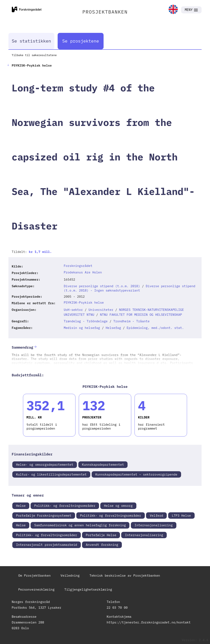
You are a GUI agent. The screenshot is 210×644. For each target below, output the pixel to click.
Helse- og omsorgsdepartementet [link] (45, 464)
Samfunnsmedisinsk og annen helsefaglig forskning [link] (80, 525)
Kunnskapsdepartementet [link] (103, 464)
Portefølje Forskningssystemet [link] (44, 515)
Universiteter (101, 310)
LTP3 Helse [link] (181, 515)
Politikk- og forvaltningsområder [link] (65, 506)
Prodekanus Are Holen (83, 272)
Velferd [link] (156, 515)
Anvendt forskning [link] (102, 545)
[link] (173, 10)
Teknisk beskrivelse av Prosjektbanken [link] (125, 575)
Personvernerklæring (36, 589)
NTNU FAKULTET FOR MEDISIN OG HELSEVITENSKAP (141, 315)
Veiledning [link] (70, 575)
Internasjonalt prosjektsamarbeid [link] (47, 545)
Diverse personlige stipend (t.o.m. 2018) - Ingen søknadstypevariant (130, 288)
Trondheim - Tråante (132, 321)
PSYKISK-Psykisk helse (84, 302)
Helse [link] (21, 506)
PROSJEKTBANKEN (105, 12)
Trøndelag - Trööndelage (86, 321)
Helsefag (113, 328)
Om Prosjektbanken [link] (34, 575)
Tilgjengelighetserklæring (88, 589)
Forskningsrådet (78, 266)
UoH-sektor (73, 310)
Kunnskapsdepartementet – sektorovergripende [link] (136, 474)
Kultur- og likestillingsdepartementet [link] (51, 474)
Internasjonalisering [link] (154, 525)
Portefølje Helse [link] (101, 535)
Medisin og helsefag (82, 328)
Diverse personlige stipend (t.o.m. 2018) (102, 286)
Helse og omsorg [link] (118, 506)
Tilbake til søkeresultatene (34, 55)
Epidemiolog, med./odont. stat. (155, 328)
